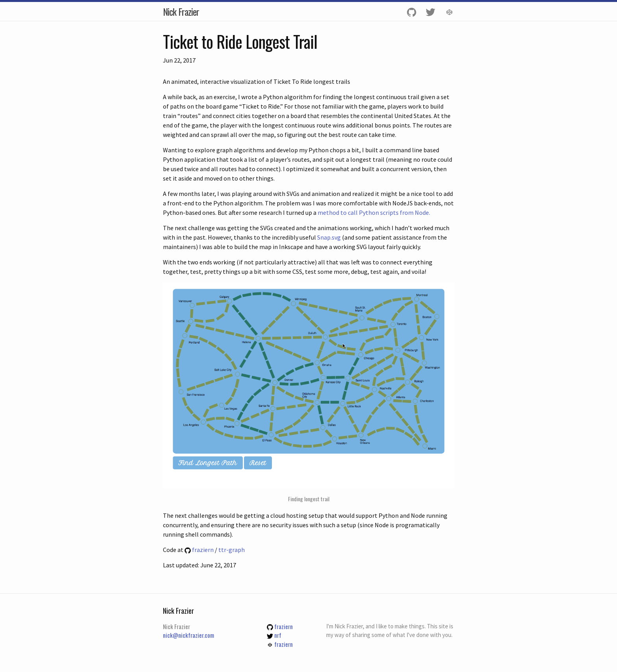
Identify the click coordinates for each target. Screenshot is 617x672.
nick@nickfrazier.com (188, 635)
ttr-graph (232, 550)
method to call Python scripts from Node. (374, 212)
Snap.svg (329, 237)
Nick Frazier (181, 11)
